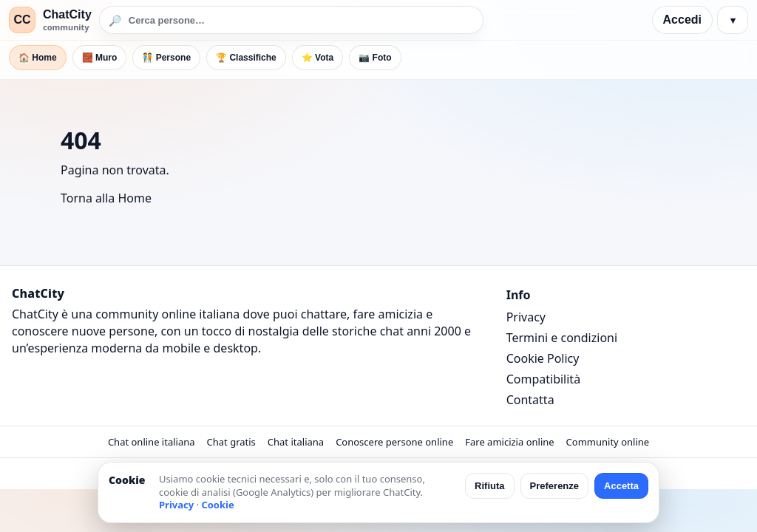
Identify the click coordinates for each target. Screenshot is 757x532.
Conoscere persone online (394, 442)
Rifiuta (489, 486)
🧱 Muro (100, 58)
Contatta (530, 400)
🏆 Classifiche (246, 58)
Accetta (621, 486)
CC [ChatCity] (22, 20)
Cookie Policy (543, 358)
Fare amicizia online (509, 442)
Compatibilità (543, 379)
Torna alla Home (106, 198)
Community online (608, 442)
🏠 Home (38, 58)
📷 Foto (375, 58)
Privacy (526, 317)
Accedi (682, 20)
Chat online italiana (152, 442)
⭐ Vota (318, 58)
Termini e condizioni (562, 338)
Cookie (217, 505)
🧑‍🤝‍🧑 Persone (166, 58)
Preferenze (554, 486)
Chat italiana (296, 442)
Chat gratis (231, 442)
